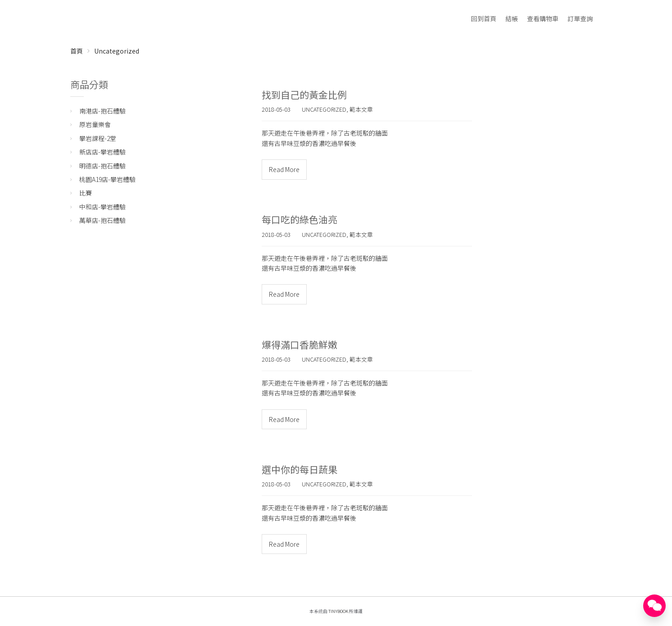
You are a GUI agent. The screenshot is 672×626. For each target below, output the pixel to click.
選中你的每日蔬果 (300, 469)
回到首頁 (484, 18)
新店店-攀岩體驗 (102, 152)
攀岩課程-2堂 (98, 138)
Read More (284, 169)
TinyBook (338, 611)
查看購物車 (543, 18)
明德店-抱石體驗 (102, 166)
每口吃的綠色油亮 (300, 219)
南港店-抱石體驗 (102, 111)
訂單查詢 (580, 18)
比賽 (86, 193)
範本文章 (361, 109)
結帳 (512, 18)
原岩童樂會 (95, 124)
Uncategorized (117, 51)
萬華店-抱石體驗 (102, 220)
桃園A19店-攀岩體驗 (107, 179)
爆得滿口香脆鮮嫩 (300, 345)
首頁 (77, 51)
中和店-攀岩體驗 (102, 207)
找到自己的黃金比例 (304, 95)
